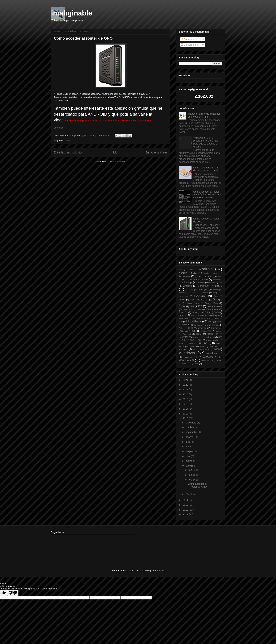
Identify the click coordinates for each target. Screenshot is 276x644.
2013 (186, 505)
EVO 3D (199, 296)
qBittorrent (183, 331)
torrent (182, 343)
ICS (200, 306)
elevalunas (184, 296)
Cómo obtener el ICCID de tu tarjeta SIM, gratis (206, 169)
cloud (219, 286)
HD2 (192, 306)
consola (189, 290)
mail (192, 315)
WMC (220, 360)
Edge (216, 293)
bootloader (217, 280)
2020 (186, 394)
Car (220, 283)
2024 (186, 380)
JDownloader (212, 309)
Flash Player (196, 300)
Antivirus (184, 276)
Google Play (211, 303)
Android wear (211, 273)
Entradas (187, 39)
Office (181, 328)
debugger (203, 290)
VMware (183, 349)
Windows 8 (186, 360)
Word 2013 (187, 364)
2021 (186, 389)
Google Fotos (192, 303)
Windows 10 (215, 353)
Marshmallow (204, 315)
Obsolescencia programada (205, 325)
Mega (216, 315)
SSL (200, 340)
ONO (67, 140)
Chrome (187, 286)
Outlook (215, 328)
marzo (189, 461)
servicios (196, 337)
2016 (186, 414)
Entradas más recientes (68, 153)
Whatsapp (205, 349)
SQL (184, 340)
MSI (210, 322)
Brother (201, 283)
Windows (187, 353)
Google (217, 299)
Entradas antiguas (156, 153)
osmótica (202, 328)
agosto (190, 437)
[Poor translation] (13, 593)
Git (207, 300)
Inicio (114, 153)
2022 (186, 385)
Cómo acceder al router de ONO (83, 38)
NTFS (185, 325)
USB (202, 347)
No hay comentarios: (100, 136)
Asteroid (209, 277)
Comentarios (189, 45)
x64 (197, 364)
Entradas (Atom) (118, 161)
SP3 (220, 337)
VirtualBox (214, 347)
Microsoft (183, 318)
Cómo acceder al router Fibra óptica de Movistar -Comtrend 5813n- (207, 195)
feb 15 (192, 475)
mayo (189, 451)
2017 (186, 409)
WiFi (216, 349)
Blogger (194, 280)
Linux (182, 315)
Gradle (182, 306)
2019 (186, 399)
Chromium (203, 286)
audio (220, 277)
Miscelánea (194, 321)
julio (188, 442)
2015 (186, 418)
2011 (186, 514)
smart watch (209, 337)
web (194, 349)
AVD (184, 280)
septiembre (192, 432)
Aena (191, 270)
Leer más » (60, 128)
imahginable (72, 13)
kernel (195, 312)
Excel (216, 296)
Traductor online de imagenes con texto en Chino (204, 115)
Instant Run (188, 309)
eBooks (205, 293)
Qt (194, 331)
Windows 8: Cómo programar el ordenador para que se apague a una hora (206, 142)
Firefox (182, 300)
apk (199, 277)
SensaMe (184, 337)
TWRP (192, 343)
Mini (217, 318)
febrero (190, 466)
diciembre (191, 423)
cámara (211, 283)
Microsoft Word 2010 (202, 318)
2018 (186, 404)
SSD (192, 340)
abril (188, 456)
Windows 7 (209, 357)
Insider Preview (214, 306)
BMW (205, 279)
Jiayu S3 (183, 312)
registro (219, 331)
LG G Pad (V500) (210, 312)
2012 (186, 510)
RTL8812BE (213, 334)
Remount (187, 334)
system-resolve (212, 340)
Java (199, 309)
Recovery (206, 331)
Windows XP (207, 360)
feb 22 (192, 470)
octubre (190, 427)
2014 (186, 500)
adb (181, 270)
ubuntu (204, 343)
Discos (194, 293)
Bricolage (187, 282)
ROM (199, 334)
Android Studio (188, 273)
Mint (181, 322)
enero (189, 494)
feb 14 (192, 480)
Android (206, 269)
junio (188, 447)
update (192, 347)
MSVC (219, 322)
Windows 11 (191, 357)
